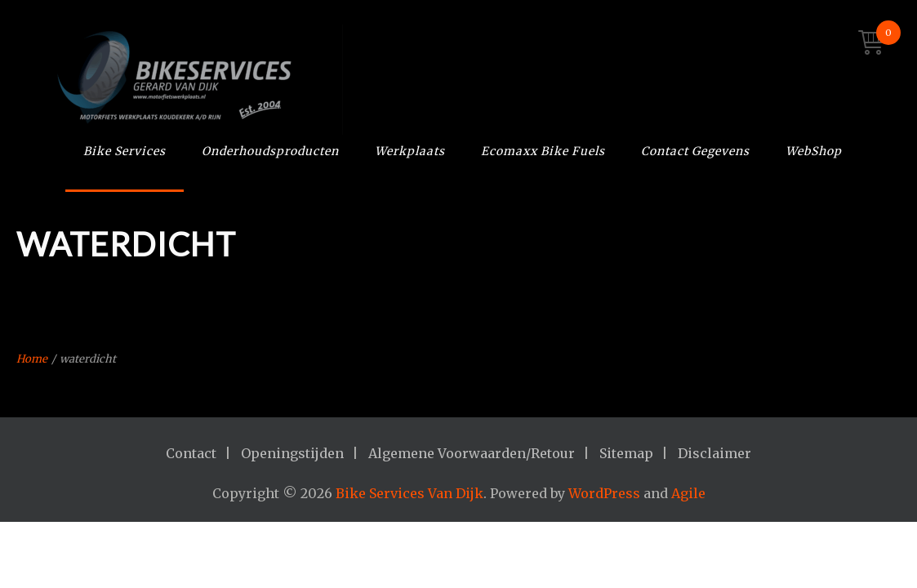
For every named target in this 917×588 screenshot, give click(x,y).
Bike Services (125, 151)
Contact (191, 453)
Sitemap (626, 453)
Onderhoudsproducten (270, 151)
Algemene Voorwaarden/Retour (472, 453)
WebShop (814, 151)
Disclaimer (714, 453)
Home (32, 359)
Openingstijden (292, 453)
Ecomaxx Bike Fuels (543, 151)
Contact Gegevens (695, 151)
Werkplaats (410, 151)
